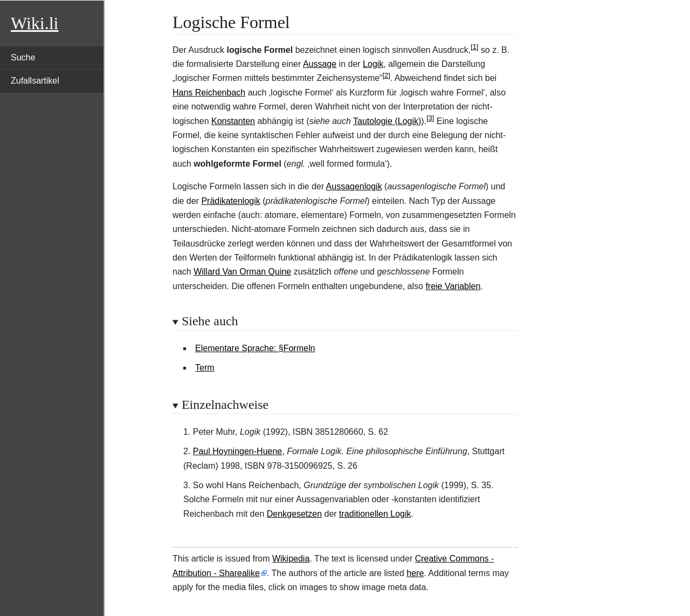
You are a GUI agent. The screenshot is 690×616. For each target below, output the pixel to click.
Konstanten (233, 121)
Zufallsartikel (35, 81)
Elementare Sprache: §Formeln (255, 348)
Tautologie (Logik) (387, 121)
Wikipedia (291, 559)
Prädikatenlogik (230, 201)
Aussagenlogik (354, 186)
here (415, 573)
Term (205, 368)
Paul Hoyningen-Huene (237, 451)
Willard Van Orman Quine (242, 272)
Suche (23, 57)
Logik (373, 64)
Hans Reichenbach (209, 93)
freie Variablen (453, 286)
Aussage (320, 64)
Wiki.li (34, 23)
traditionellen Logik (375, 514)
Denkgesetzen (294, 514)
